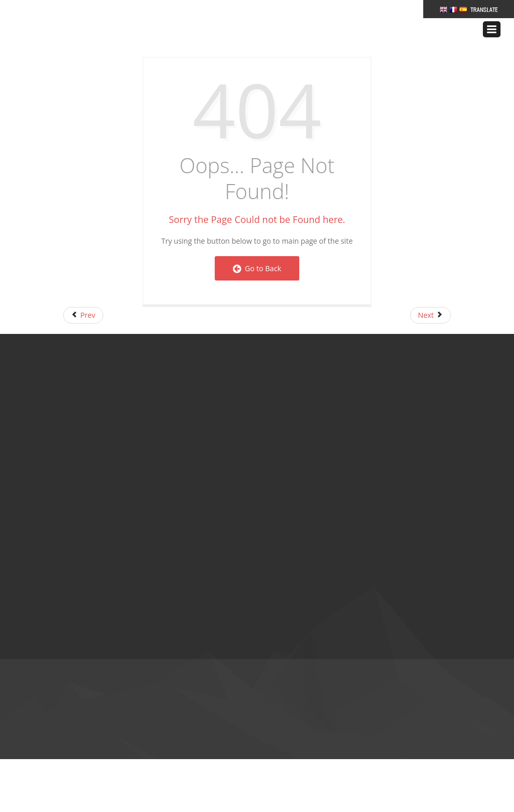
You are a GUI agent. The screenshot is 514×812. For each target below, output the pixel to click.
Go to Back (257, 268)
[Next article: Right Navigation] (430, 315)
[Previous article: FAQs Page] (83, 315)
